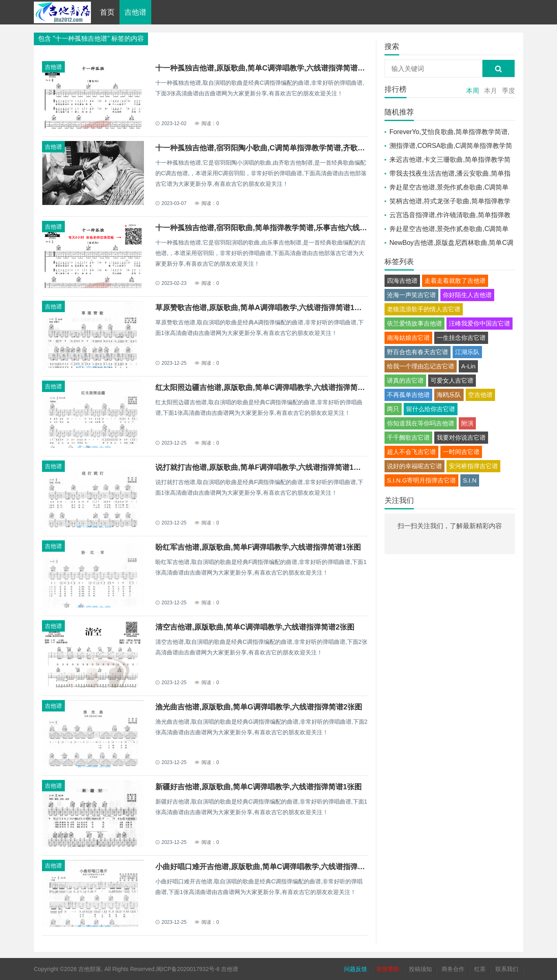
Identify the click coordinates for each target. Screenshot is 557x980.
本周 (473, 91)
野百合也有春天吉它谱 (418, 352)
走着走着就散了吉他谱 (455, 281)
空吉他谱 (480, 395)
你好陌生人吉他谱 (467, 295)
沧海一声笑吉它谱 (411, 295)
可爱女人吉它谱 (452, 380)
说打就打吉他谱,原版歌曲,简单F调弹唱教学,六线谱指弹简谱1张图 (262, 467)
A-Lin (468, 366)
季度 (508, 91)
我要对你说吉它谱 (461, 437)
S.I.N (470, 480)
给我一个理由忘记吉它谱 (421, 366)
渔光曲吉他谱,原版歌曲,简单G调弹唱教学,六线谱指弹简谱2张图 (259, 707)
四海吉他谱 (402, 281)
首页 (107, 12)
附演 (467, 423)
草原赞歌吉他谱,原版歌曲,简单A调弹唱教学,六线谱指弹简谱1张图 (262, 308)
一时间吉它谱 (461, 452)
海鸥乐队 (449, 395)
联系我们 (507, 969)
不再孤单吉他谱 (408, 395)
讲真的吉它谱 (405, 380)
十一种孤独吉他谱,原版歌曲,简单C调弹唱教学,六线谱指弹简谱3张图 (266, 68)
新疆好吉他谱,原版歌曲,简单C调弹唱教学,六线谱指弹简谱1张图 (259, 787)
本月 (491, 91)
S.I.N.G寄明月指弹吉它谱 (421, 480)
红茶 (480, 969)
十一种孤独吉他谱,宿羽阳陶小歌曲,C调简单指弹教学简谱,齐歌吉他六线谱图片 (282, 148)
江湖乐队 (467, 352)
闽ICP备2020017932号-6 (188, 969)
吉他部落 (90, 969)
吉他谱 (135, 12)
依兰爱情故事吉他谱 (414, 323)
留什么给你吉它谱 (431, 409)
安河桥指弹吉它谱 (473, 466)
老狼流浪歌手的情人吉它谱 (424, 309)
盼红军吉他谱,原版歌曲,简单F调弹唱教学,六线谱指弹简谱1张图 (258, 547)
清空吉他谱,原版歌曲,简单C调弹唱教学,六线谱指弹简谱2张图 (255, 627)
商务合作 (453, 969)
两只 (393, 409)
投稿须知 (420, 969)
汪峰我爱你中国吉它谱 (480, 323)
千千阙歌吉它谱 (408, 437)
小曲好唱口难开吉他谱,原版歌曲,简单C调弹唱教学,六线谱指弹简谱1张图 (273, 867)
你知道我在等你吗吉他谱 (421, 423)
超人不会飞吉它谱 (411, 452)
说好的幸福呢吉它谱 (414, 466)
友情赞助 (388, 969)
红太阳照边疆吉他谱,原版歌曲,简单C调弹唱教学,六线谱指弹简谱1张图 (270, 388)
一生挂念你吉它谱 (461, 338)
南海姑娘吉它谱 (408, 338)
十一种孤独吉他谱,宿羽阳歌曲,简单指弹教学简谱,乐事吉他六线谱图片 (269, 228)
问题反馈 (356, 969)
